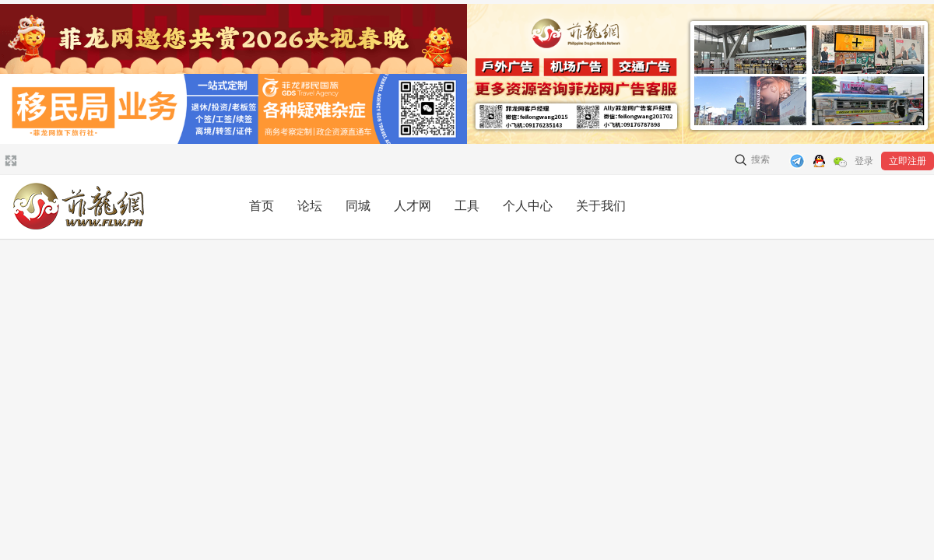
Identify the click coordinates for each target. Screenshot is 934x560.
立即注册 (908, 161)
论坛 (310, 206)
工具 (467, 206)
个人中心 (528, 206)
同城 (358, 206)
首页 (262, 206)
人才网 (413, 206)
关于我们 (601, 206)
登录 (864, 161)
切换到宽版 (9, 160)
